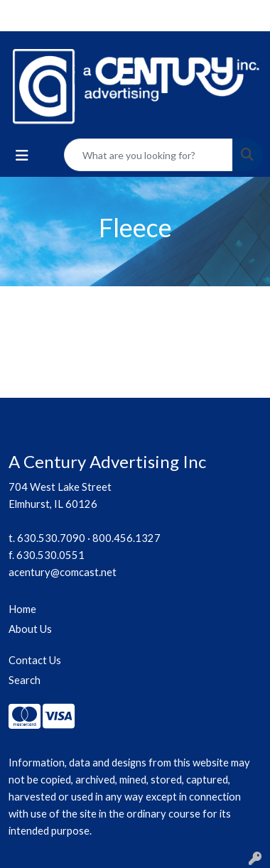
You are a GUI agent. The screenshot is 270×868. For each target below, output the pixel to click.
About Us (30, 629)
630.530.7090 (51, 538)
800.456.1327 (126, 538)
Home (22, 609)
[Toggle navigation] (22, 155)
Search (25, 680)
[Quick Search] (148, 155)
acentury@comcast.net (63, 572)
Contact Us (35, 660)
